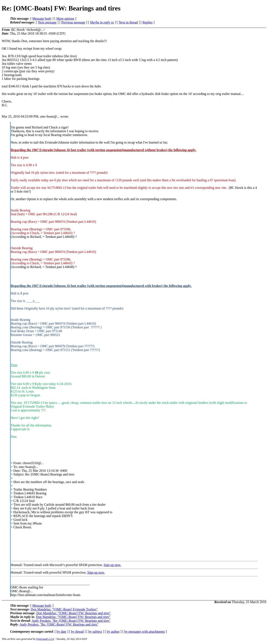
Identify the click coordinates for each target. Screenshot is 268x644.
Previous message (73, 22)
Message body (42, 19)
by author (113, 632)
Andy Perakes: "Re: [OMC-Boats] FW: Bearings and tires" (71, 621)
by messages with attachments (145, 632)
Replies (148, 22)
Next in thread (128, 22)
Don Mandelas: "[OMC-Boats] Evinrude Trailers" (64, 609)
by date (61, 632)
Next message (47, 22)
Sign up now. (112, 565)
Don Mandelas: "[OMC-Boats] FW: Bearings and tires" (73, 613)
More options (65, 19)
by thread (77, 632)
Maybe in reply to (102, 22)
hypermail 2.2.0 (45, 639)
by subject (95, 632)
